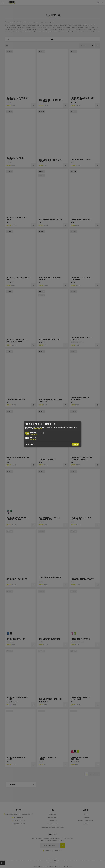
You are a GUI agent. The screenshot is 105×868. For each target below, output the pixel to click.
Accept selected (31, 444)
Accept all (75, 444)
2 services (34, 435)
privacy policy (38, 429)
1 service (33, 439)
